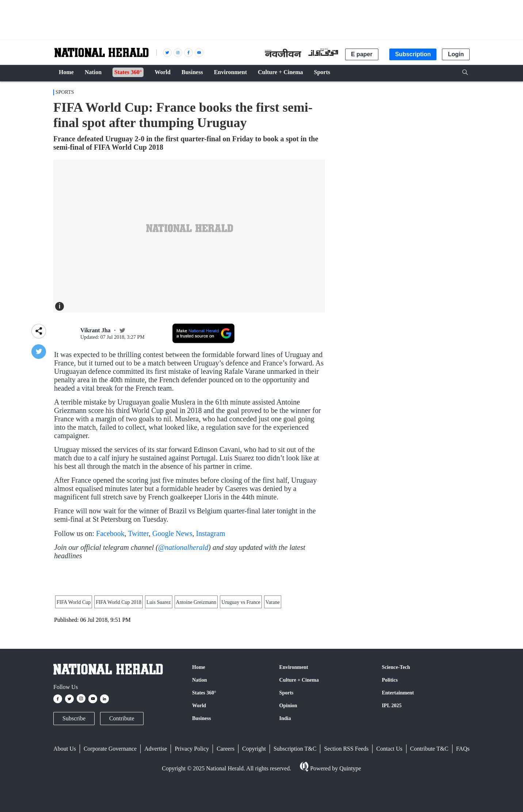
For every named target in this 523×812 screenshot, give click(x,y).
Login (456, 54)
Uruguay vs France (241, 644)
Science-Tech (396, 756)
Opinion (288, 795)
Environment (294, 756)
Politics (390, 769)
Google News (172, 533)
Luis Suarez (159, 644)
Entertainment (398, 782)
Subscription (413, 54)
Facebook (110, 533)
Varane (273, 644)
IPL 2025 (392, 795)
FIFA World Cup (74, 644)
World (199, 795)
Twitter (138, 533)
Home (199, 756)
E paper (362, 54)
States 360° (204, 782)
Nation (199, 769)
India (285, 807)
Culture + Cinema (299, 769)
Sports (65, 92)
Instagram (211, 533)
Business (201, 807)
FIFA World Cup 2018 (119, 644)
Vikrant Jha (96, 330)
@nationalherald (183, 547)
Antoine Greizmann (196, 644)
